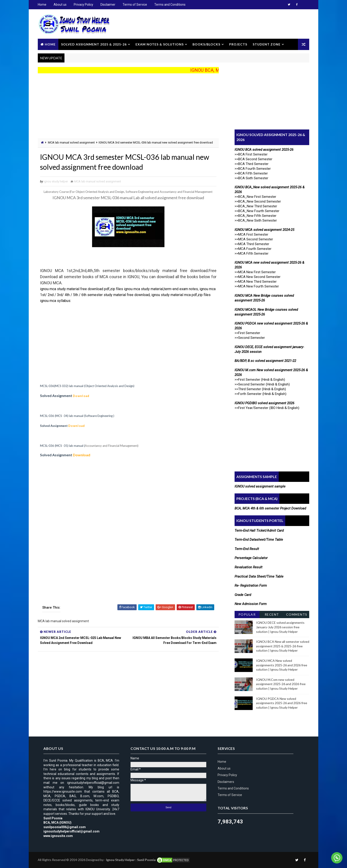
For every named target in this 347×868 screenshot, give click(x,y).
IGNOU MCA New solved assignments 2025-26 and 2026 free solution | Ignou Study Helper (282, 665)
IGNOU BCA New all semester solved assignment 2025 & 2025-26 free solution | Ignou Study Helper (283, 646)
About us (60, 5)
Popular (247, 614)
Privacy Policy (83, 5)
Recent (272, 614)
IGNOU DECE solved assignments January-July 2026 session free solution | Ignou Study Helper (280, 627)
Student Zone (267, 44)
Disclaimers (226, 782)
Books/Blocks (206, 44)
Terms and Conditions (170, 5)
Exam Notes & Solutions (160, 44)
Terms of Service (135, 5)
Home (42, 5)
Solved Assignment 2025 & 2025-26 (94, 44)
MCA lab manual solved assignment (71, 142)
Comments (297, 614)
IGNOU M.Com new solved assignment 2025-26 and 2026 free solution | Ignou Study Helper (281, 684)
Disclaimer (108, 5)
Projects (238, 44)
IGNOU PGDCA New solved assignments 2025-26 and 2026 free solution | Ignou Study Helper (282, 703)
